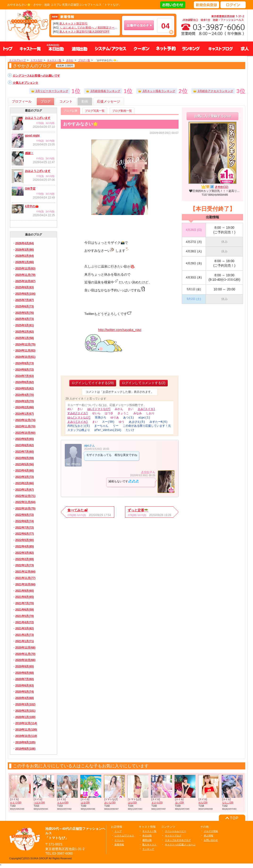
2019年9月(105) (25, 742)
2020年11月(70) (25, 654)
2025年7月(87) (25, 300)
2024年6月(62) (25, 382)
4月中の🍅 (32, 206)
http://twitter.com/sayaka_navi (120, 330)
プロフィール (22, 101)
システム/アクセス (124, 836)
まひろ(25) (157, 803)
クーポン (142, 49)
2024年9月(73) (25, 363)
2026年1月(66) (25, 262)
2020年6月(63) (25, 686)
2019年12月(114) (26, 723)
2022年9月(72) (25, 515)
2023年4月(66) (25, 471)
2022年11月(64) (25, 502)
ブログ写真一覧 (95, 111)
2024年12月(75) (25, 344)
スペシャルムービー (175, 831)
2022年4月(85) (25, 546)
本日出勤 (147, 836)
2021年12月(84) (25, 572)
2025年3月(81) (25, 325)
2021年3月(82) (25, 628)
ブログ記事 (70, 111)
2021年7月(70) (25, 603)
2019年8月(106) (25, 749)
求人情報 (208, 836)
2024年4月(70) (25, 395)
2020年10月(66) (25, 660)
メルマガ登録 (211, 831)
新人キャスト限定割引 (73, 24)
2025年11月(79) (25, 275)
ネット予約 (166, 49)
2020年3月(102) (25, 704)
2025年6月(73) (25, 306)
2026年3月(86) (25, 250)
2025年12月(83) (25, 269)
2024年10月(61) (25, 357)
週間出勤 (80, 49)
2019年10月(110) (26, 736)
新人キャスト (149, 845)
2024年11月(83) (25, 351)
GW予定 (30, 189)
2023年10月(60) (25, 433)
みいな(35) (110, 803)
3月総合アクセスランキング (213, 90)
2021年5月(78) (25, 616)
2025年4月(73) (25, 319)
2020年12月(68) (25, 648)
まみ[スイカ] (146, 409)
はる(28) (85, 803)
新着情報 (119, 845)
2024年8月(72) (25, 370)
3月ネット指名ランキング (156, 90)
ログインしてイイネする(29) (93, 383)
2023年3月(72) (25, 477)
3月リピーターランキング (49, 90)
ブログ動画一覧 (122, 111)
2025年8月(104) (25, 294)
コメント (66, 101)
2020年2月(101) (25, 711)
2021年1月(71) (25, 641)
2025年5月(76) (25, 313)
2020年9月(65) (25, 666)
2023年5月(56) (25, 464)
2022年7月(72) (25, 528)
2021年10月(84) (25, 584)
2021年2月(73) (25, 635)
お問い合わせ (211, 840)
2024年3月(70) (25, 401)
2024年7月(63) (25, 376)
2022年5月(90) (25, 540)
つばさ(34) (39, 803)
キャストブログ (220, 49)
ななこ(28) (228, 803)
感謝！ (29, 153)
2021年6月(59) (25, 610)
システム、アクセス (110, 49)
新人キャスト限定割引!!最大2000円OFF (84, 32)
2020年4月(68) (25, 698)
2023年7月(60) (25, 452)
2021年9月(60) (25, 591)
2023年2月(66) (25, 483)
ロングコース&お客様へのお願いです (36, 76)
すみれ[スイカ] (78, 413)
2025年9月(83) (25, 287)
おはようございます (38, 118)
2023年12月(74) (25, 420)
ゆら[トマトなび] (79, 417)
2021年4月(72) (25, 622)
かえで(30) (16, 803)
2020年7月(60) (25, 679)
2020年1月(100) (25, 717)
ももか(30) (63, 803)
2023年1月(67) (25, 490)
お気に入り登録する (212, 116)
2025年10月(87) (25, 281)
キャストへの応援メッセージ (180, 845)
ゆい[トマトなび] (99, 409)
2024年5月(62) (25, 389)
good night (32, 136)
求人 (245, 49)
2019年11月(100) (26, 730)
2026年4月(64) (25, 243)
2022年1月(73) (25, 565)
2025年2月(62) (25, 332)
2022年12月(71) (25, 496)
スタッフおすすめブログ (178, 840)
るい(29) (180, 803)
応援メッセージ (109, 101)
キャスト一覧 (30, 49)
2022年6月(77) (25, 534)
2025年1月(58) (25, 338)
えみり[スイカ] (78, 421)
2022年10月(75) (25, 508)
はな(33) (132, 803)
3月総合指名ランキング (103, 90)
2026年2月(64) (25, 256)
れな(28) (203, 803)
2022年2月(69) (25, 559)
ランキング (191, 49)
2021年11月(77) (25, 578)
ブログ (45, 101)
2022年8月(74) (25, 521)
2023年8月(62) (25, 445)
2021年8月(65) (25, 597)
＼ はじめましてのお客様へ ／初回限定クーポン (90, 28)
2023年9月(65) (25, 439)
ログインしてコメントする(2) (144, 383)
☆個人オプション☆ (25, 83)
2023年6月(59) (25, 458)
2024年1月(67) (25, 414)
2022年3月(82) (25, 553)
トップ (8, 49)
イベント (119, 840)
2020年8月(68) (25, 673)
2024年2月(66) (25, 407)
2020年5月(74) (25, 692)
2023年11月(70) (25, 426)
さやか (145, 471)
